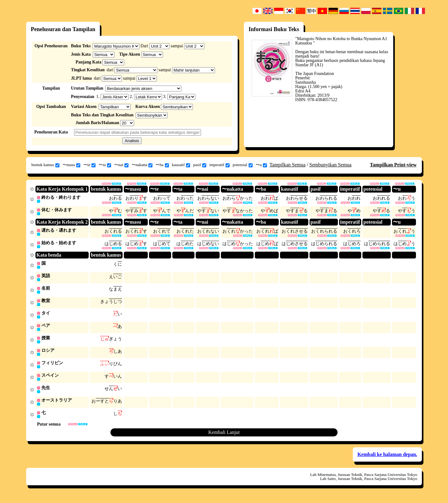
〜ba (162, 165)
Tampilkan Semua (287, 165)
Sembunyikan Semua (330, 165)
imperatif (219, 165)
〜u (261, 165)
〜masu (71, 165)
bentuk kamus (45, 165)
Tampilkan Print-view (393, 165)
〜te (89, 165)
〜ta (105, 165)
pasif (200, 165)
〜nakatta (142, 165)
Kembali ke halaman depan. (387, 460)
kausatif (181, 165)
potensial (243, 165)
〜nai (121, 165)
